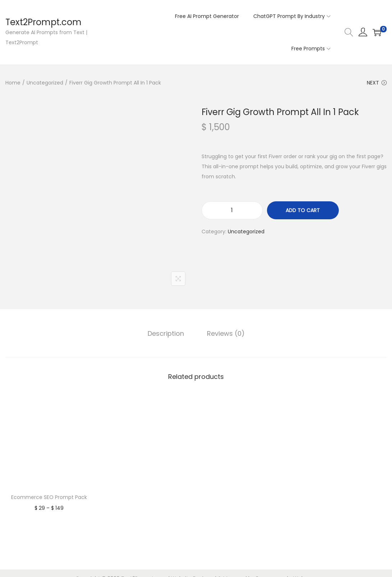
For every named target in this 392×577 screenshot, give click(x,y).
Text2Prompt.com (43, 22)
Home (13, 83)
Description (166, 333)
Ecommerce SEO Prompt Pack (49, 497)
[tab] (166, 334)
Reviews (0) (226, 333)
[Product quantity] (232, 210)
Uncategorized (45, 83)
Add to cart (303, 210)
